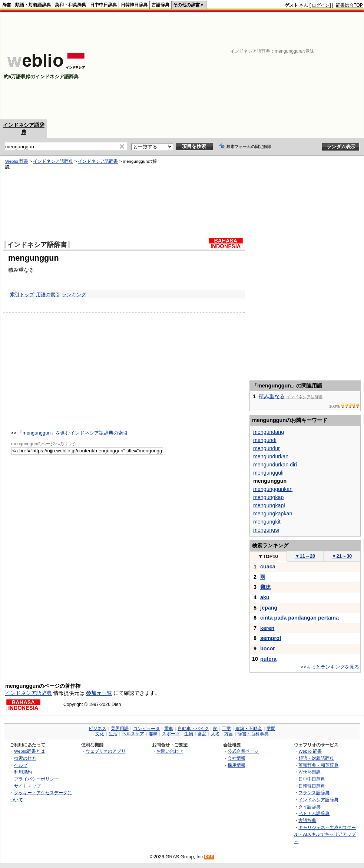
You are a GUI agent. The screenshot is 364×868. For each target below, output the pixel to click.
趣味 (153, 734)
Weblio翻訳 (309, 772)
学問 (271, 729)
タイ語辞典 (310, 807)
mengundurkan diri (275, 465)
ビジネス (97, 729)
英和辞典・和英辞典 (318, 765)
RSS (209, 857)
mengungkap (268, 497)
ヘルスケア (133, 734)
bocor (268, 648)
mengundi (265, 440)
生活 (113, 734)
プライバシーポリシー (36, 779)
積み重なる (21, 270)
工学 (226, 729)
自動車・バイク (193, 729)
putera (268, 659)
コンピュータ (146, 729)
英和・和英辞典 (70, 5)
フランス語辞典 (314, 793)
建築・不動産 (249, 729)
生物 (189, 734)
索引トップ (22, 295)
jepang (269, 608)
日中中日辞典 (103, 5)
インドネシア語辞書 (98, 161)
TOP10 (268, 556)
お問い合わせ (170, 751)
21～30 (342, 556)
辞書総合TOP (349, 5)
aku (265, 597)
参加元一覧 (99, 693)
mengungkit (267, 522)
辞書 (7, 5)
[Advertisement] (245, 66)
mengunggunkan (273, 489)
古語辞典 (161, 5)
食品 (202, 734)
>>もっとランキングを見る (330, 667)
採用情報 (236, 765)
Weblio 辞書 (17, 161)
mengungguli (268, 473)
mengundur (267, 448)
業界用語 (120, 729)
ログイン (321, 5)
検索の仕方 (25, 758)
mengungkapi (269, 505)
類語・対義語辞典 (33, 5)
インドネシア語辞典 (53, 161)
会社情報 (236, 758)
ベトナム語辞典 (314, 813)
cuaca (268, 567)
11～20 (305, 556)
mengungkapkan (273, 514)
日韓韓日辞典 (134, 5)
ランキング (74, 295)
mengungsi (266, 530)
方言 (229, 734)
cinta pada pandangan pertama (300, 618)
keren (267, 628)
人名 (215, 734)
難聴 (265, 587)
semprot (271, 638)
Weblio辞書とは (29, 751)
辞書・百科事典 (253, 734)
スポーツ (171, 734)
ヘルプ (21, 765)
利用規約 (23, 772)
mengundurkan (271, 456)
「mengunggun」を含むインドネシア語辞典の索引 (73, 433)
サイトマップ (27, 786)
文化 (100, 734)
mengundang (269, 432)
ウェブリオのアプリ (106, 751)
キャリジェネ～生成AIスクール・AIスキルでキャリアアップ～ (325, 834)
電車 (169, 729)
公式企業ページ (243, 751)
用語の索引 (48, 295)
